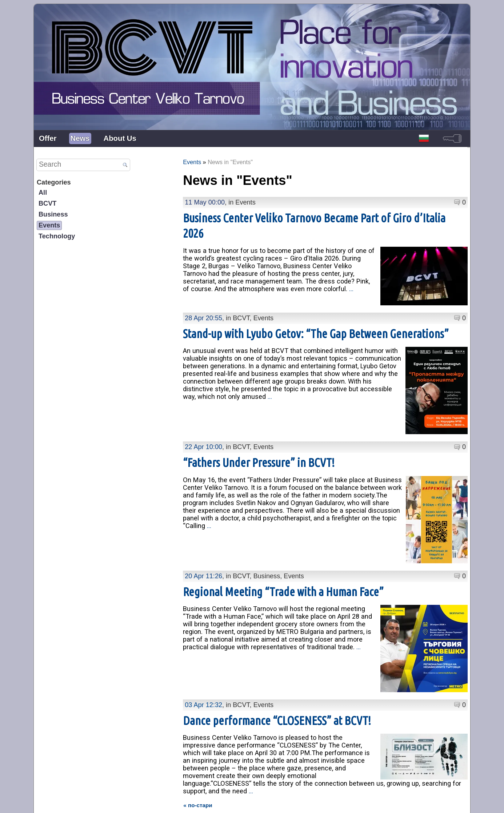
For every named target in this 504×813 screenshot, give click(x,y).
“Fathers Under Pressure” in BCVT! (259, 448)
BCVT (47, 203)
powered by (456, 802)
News (80, 138)
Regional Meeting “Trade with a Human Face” (283, 570)
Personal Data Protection (283, 802)
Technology (57, 236)
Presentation (207, 802)
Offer (48, 138)
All (43, 193)
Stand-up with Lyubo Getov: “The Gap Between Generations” (316, 326)
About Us (120, 138)
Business (53, 214)
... (351, 289)
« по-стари (198, 776)
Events (49, 225)
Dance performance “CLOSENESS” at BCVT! (277, 691)
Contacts (239, 802)
